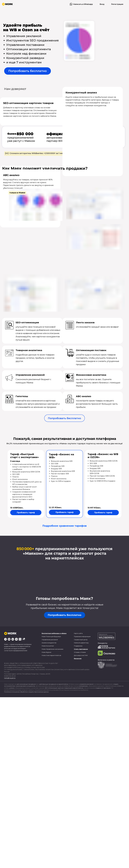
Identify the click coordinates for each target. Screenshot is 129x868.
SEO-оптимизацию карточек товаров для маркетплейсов (64, 688)
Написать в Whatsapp (83, 4)
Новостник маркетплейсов (51, 655)
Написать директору (81, 643)
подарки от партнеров (103, 688)
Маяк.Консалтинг (48, 646)
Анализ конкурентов (49, 643)
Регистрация (117, 4)
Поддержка (78, 646)
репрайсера (84, 686)
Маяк (44, 636)
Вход (102, 4)
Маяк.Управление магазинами (52, 649)
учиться (12, 688)
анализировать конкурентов (26, 686)
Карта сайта (78, 633)
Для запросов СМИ (81, 655)
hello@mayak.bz (10, 678)
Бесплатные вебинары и (51, 633)
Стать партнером (81, 649)
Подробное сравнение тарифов (64, 526)
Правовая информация (82, 636)
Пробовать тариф (26, 513)
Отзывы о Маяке (80, 652)
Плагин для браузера (53, 636)
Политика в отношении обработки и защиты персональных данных (26, 692)
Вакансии (78, 658)
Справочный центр (81, 640)
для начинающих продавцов (26, 684)
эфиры (64, 633)
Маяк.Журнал (47, 652)
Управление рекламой (50, 640)
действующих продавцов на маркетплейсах (54, 684)
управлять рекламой (87, 684)
